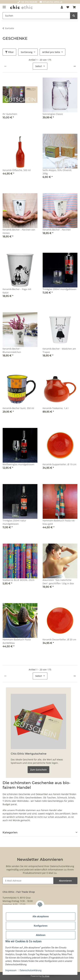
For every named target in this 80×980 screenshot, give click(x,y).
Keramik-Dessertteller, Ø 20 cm (59, 640)
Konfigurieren (41, 926)
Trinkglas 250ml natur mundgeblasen (14, 522)
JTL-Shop (45, 976)
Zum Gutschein (38, 770)
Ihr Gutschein (10, 114)
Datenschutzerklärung (31, 970)
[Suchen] (36, 16)
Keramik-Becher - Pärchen (57, 230)
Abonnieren (65, 881)
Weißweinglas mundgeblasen (18, 464)
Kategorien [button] (10, 832)
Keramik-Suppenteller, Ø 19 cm (59, 464)
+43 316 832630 (27, 2)
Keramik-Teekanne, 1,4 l (56, 408)
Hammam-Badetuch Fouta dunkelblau (17, 641)
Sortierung (27, 52)
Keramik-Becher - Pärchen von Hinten (19, 231)
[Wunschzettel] (68, 7)
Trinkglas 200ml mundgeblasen (60, 289)
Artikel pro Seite (51, 52)
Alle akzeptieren (41, 916)
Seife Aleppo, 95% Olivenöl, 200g (57, 172)
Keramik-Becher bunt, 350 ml (18, 408)
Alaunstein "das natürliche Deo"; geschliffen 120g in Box (58, 582)
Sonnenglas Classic (53, 114)
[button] (62, 7)
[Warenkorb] (74, 7)
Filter (9, 52)
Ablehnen (41, 935)
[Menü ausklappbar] (4, 6)
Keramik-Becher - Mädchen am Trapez (59, 350)
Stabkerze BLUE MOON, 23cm (18, 580)
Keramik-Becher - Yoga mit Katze (17, 291)
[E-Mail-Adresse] (28, 881)
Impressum (11, 970)
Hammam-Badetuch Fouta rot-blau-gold (59, 522)
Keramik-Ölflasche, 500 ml (17, 170)
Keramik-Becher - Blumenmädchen (12, 350)
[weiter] (75, 66)
